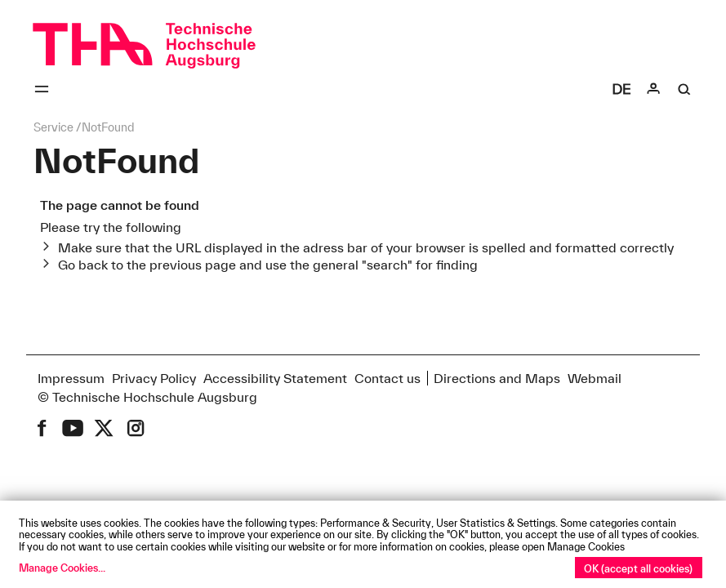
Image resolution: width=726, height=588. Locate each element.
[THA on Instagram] (136, 428)
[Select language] (621, 89)
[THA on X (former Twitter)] (104, 428)
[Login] (653, 89)
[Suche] (684, 89)
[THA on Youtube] (73, 428)
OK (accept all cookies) (638, 568)
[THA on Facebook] (42, 428)
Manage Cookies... (62, 568)
